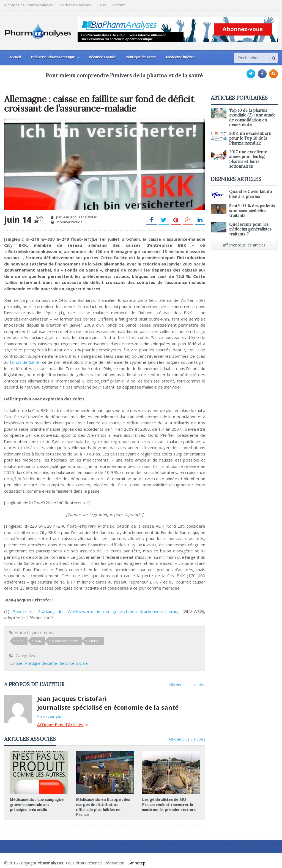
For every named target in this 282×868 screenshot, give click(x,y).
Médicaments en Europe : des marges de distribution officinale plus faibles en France (105, 804)
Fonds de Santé (65, 641)
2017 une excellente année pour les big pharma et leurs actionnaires (248, 159)
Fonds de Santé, (25, 362)
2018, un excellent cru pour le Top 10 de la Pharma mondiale (250, 138)
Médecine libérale (180, 57)
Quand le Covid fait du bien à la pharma (250, 194)
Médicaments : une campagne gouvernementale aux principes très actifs (39, 804)
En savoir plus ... (52, 716)
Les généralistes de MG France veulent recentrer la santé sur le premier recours (171, 804)
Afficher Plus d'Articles (62, 725)
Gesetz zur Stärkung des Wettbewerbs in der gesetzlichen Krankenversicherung (87, 611)
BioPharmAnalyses (75, 5)
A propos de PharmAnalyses (28, 5)
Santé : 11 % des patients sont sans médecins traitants (252, 211)
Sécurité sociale (102, 57)
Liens (101, 5)
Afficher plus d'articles (187, 685)
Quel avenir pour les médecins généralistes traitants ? (250, 229)
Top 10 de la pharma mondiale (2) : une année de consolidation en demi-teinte (252, 118)
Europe (16, 663)
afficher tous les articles (244, 245)
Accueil (15, 57)
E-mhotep (136, 858)
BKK (38, 641)
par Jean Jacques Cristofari (74, 217)
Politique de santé (141, 57)
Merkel (94, 641)
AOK (20, 641)
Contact (118, 5)
